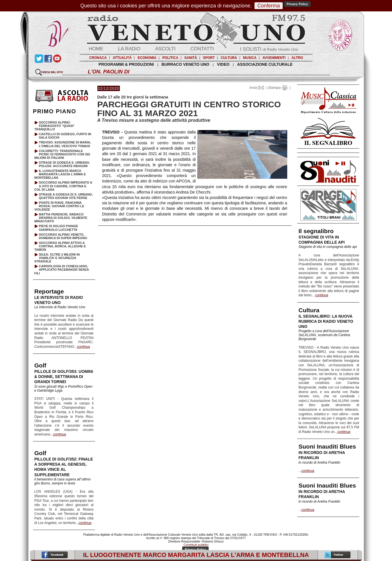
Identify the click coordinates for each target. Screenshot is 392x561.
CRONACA (98, 58)
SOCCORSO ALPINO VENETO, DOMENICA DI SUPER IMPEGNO (63, 236)
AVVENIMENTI (274, 58)
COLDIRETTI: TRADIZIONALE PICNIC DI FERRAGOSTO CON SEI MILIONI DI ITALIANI (62, 154)
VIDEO (223, 64)
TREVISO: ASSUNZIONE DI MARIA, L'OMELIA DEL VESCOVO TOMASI (65, 144)
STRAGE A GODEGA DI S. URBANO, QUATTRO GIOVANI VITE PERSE (66, 196)
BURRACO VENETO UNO (186, 64)
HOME (96, 49)
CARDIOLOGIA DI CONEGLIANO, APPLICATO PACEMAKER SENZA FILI (62, 270)
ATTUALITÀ (122, 58)
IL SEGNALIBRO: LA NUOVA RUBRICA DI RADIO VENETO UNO (326, 321)
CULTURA (229, 58)
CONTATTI (202, 49)
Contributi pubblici (196, 545)
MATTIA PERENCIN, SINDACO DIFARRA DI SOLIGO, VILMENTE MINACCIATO (61, 218)
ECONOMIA (147, 58)
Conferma (269, 6)
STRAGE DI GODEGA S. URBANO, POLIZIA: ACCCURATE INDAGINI (64, 164)
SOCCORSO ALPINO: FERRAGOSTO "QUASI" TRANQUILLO (55, 126)
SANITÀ (191, 58)
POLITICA (170, 58)
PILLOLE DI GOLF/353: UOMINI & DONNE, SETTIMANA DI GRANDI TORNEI (64, 377)
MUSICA (250, 58)
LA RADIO (129, 49)
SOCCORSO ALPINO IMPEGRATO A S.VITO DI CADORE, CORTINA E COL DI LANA (63, 186)
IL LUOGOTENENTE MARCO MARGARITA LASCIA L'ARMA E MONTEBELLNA (60, 174)
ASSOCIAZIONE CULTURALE (265, 64)
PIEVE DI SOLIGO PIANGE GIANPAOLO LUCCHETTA (59, 228)
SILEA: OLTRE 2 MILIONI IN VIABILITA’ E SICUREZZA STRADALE (57, 258)
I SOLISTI (269, 49)
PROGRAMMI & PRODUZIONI (126, 64)
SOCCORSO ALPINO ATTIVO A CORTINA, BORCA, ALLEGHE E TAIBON (60, 246)
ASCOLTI (165, 49)
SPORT (209, 58)
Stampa (278, 88)
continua (322, 295)
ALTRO (297, 58)
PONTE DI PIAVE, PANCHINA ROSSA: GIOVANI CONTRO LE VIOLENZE (59, 206)
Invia (258, 88)
